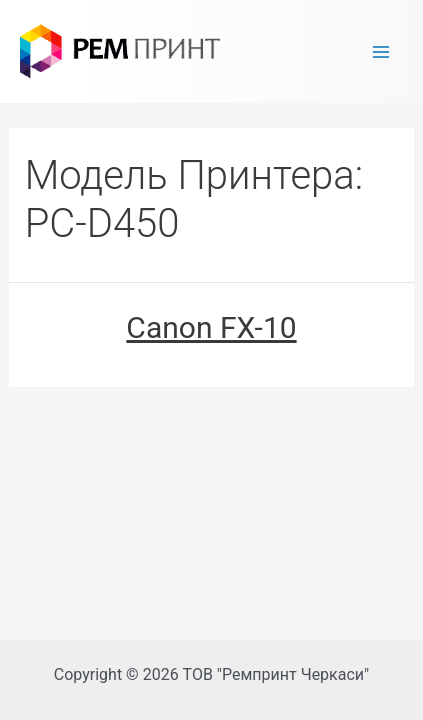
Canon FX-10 (211, 327)
